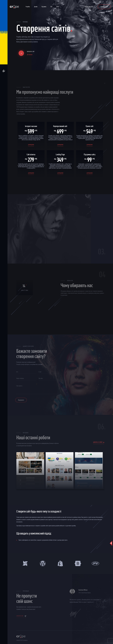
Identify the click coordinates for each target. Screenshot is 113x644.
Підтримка (44, 7)
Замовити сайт (104, 7)
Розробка (28, 7)
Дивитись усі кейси (99, 442)
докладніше (31, 145)
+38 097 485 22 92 (89, 7)
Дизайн (36, 7)
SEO (51, 7)
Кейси (58, 7)
